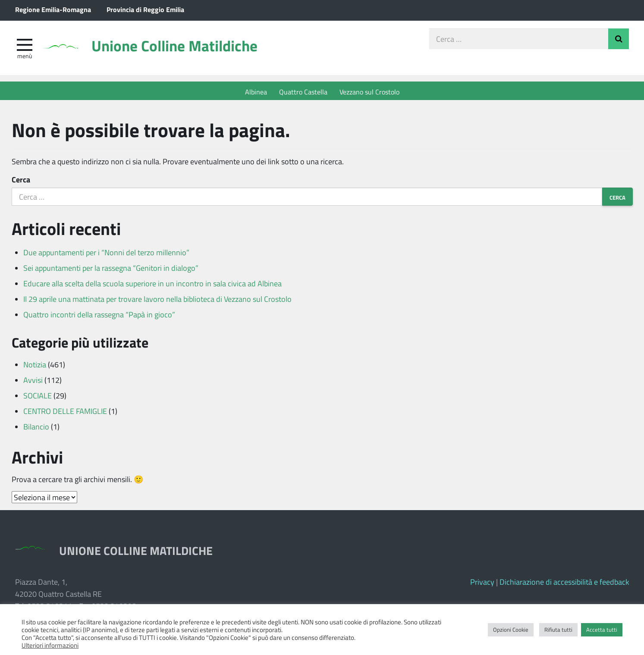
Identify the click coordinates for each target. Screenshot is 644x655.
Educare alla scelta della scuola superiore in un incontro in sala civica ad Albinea (152, 286)
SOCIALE (38, 398)
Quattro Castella (303, 92)
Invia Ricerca (619, 41)
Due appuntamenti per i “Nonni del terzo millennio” (106, 255)
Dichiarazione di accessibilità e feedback (564, 584)
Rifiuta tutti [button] (558, 630)
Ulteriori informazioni (50, 645)
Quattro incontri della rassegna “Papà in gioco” (99, 317)
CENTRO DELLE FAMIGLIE (65, 414)
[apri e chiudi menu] (25, 46)
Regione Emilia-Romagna (53, 9)
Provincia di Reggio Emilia (145, 9)
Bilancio (36, 429)
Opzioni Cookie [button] (511, 630)
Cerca (21, 182)
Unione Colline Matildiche (185, 49)
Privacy (482, 584)
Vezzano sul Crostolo (369, 92)
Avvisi (33, 382)
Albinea (256, 92)
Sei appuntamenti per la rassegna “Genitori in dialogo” (111, 270)
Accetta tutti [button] (602, 630)
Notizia (35, 367)
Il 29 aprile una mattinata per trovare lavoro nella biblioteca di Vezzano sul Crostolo (157, 301)
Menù (25, 57)
